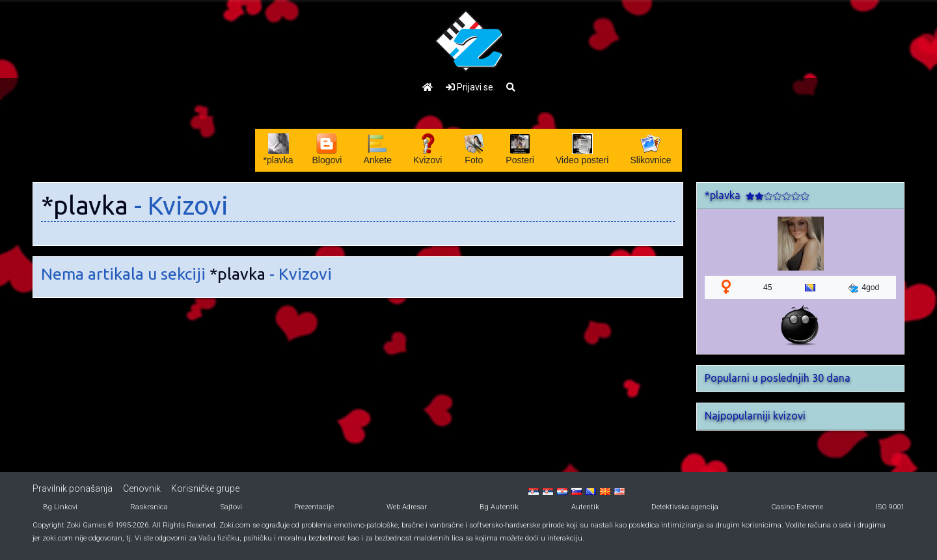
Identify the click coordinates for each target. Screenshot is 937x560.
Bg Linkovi (60, 507)
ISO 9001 (890, 507)
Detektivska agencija (685, 507)
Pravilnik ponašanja (73, 488)
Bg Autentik (499, 507)
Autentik (585, 507)
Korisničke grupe (205, 488)
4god (863, 288)
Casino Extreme (797, 507)
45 (768, 287)
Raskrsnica (149, 507)
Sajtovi (231, 507)
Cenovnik (142, 488)
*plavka (85, 205)
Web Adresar (407, 507)
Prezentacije (314, 507)
